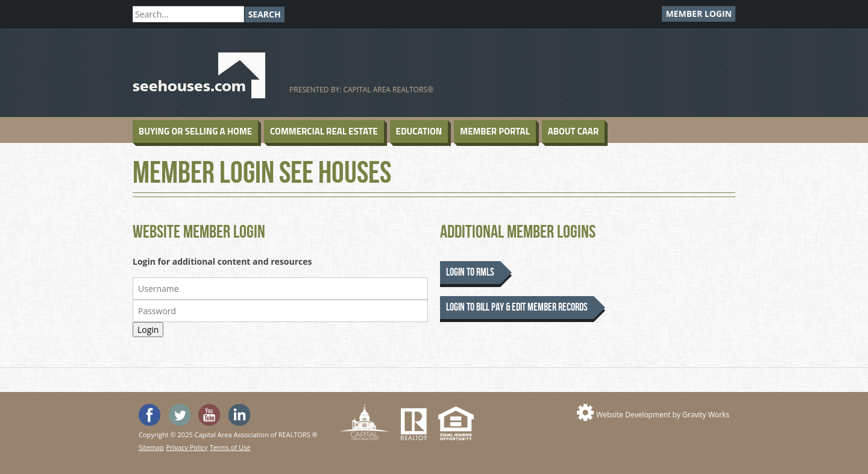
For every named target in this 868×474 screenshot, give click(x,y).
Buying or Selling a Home (195, 131)
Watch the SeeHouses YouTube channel (209, 415)
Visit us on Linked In (239, 415)
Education (419, 131)
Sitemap (151, 447)
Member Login (699, 14)
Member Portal (495, 131)
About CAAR (573, 131)
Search (265, 14)
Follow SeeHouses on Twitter (180, 415)
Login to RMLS (470, 272)
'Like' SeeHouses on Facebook (149, 415)
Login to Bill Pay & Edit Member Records (517, 307)
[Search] (188, 14)
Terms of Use (230, 447)
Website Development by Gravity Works (663, 415)
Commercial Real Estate (324, 131)
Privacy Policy (187, 447)
